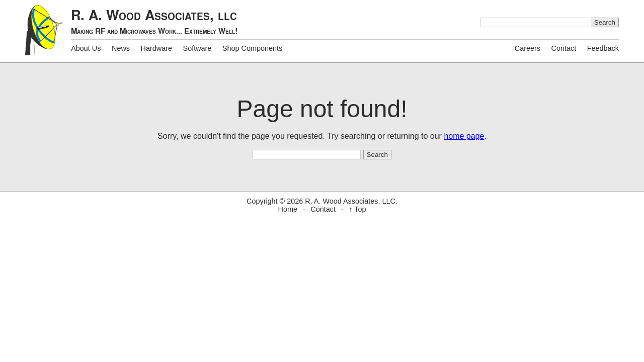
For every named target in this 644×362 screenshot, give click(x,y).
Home (288, 209)
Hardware (156, 48)
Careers (528, 48)
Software (197, 48)
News (121, 48)
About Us (86, 48)
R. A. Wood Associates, (154, 21)
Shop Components (252, 48)
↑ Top (357, 209)
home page (464, 136)
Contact (564, 48)
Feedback (603, 48)
